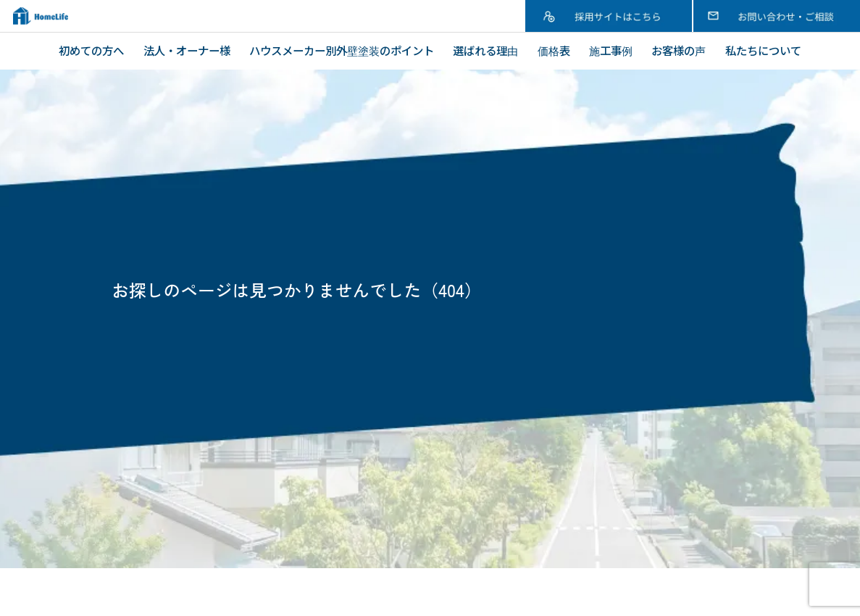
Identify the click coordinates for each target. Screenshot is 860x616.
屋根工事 (344, 457)
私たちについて (763, 50)
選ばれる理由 (485, 50)
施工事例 (611, 50)
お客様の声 (679, 50)
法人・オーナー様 (187, 50)
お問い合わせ (620, 492)
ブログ (604, 457)
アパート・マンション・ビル (394, 475)
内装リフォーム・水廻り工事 (394, 492)
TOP (67, 421)
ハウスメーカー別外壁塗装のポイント (342, 50)
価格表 (554, 50)
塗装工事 (344, 438)
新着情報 (609, 438)
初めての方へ (91, 50)
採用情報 (609, 474)
